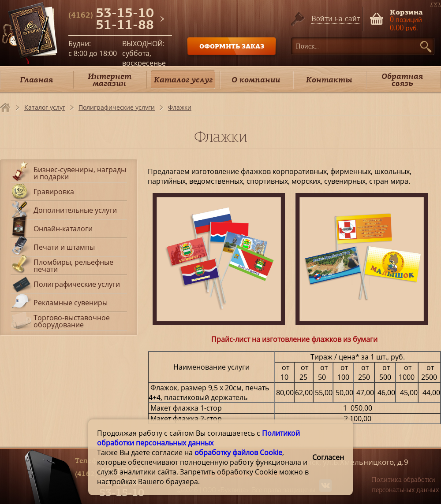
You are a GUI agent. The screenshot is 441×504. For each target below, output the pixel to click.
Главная (36, 80)
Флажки (180, 107)
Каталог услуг (183, 80)
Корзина (406, 11)
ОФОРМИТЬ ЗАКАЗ (232, 46)
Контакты (329, 80)
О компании (256, 80)
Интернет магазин (110, 80)
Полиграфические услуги (117, 107)
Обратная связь (402, 80)
